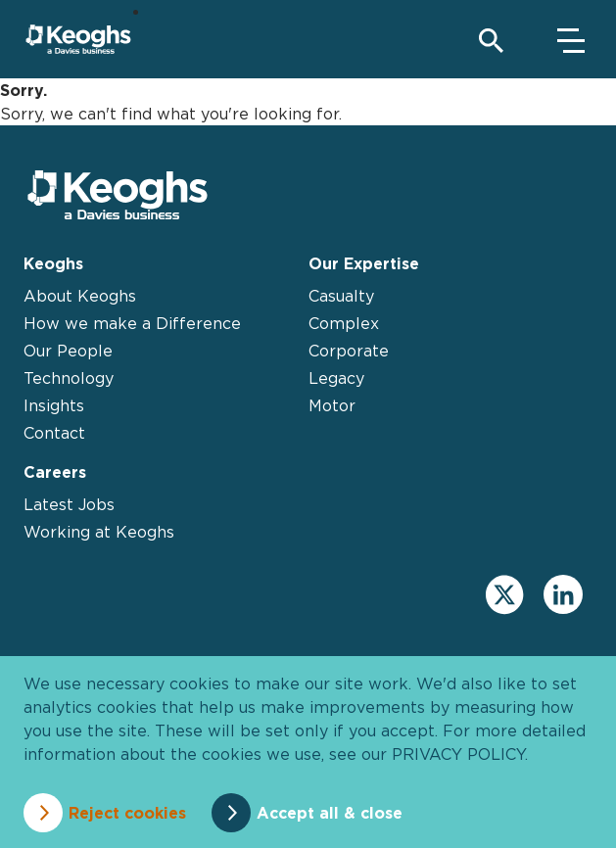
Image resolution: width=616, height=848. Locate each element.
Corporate (349, 351)
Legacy (336, 378)
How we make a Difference (132, 323)
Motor (332, 405)
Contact (54, 433)
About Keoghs (80, 296)
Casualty (341, 296)
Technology (69, 378)
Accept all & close (330, 813)
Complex (344, 323)
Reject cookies (127, 813)
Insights (54, 405)
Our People (68, 351)
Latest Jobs (69, 504)
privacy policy (458, 754)
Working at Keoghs (99, 532)
